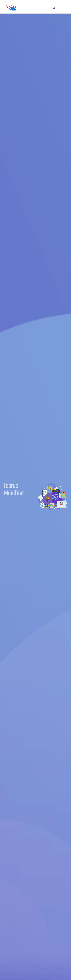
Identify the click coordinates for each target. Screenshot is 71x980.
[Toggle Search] (54, 8)
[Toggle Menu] (65, 8)
